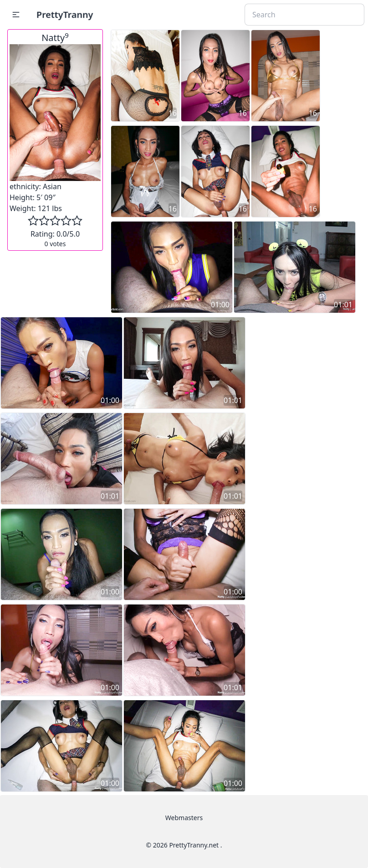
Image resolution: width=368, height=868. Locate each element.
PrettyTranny (65, 14)
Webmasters (184, 818)
